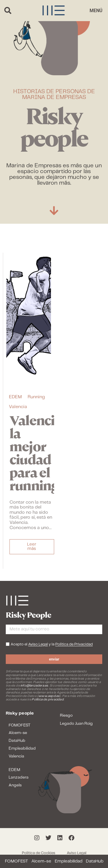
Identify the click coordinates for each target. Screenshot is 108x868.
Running (36, 397)
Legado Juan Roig (76, 724)
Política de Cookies (39, 853)
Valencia (18, 407)
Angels (15, 785)
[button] (8, 10)
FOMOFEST (16, 861)
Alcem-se (41, 861)
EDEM (15, 397)
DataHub (95, 861)
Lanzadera (19, 777)
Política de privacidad (48, 700)
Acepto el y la (52, 645)
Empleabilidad (69, 861)
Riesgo (66, 715)
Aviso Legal (77, 853)
